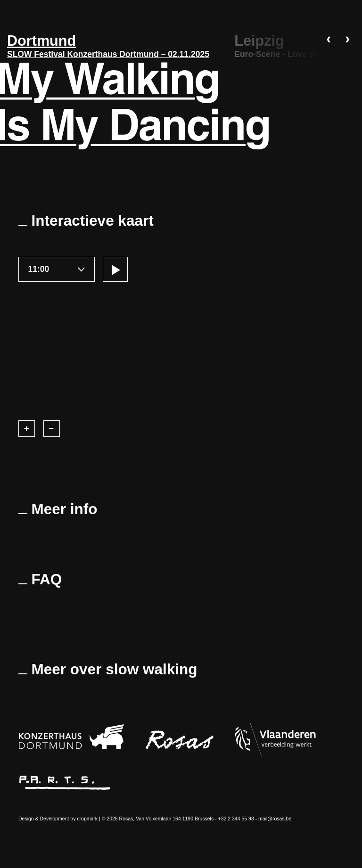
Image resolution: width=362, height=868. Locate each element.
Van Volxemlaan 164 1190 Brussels (175, 819)
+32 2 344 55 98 (236, 819)
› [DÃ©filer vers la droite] (347, 40)
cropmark (87, 819)
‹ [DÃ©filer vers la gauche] (329, 40)
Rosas (126, 819)
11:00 (38, 269)
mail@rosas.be (275, 819)
